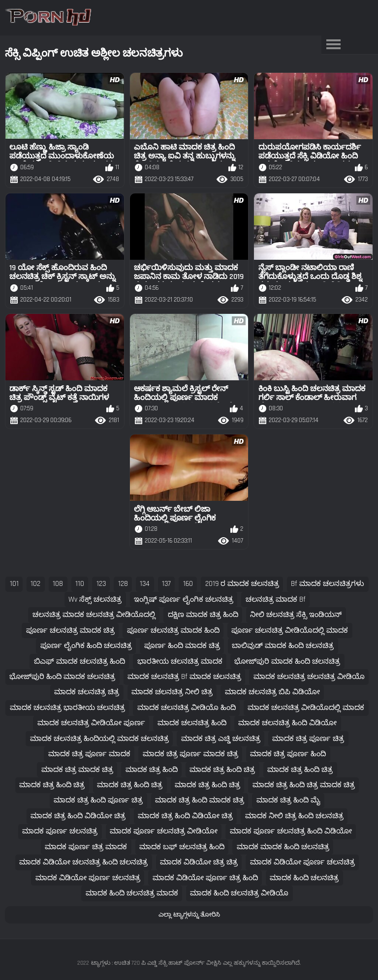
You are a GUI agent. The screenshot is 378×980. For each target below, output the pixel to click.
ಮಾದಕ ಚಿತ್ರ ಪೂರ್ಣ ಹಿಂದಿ (288, 754)
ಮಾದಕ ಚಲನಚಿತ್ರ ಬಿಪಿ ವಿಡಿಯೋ (272, 692)
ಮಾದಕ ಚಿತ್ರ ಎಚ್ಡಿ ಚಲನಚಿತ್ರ (221, 739)
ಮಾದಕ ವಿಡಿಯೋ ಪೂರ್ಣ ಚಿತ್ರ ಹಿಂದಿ (205, 878)
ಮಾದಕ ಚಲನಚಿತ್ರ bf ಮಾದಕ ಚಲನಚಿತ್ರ (184, 677)
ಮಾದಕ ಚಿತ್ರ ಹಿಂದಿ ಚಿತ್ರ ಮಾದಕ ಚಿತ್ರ (304, 785)
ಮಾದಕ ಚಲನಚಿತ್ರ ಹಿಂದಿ (192, 723)
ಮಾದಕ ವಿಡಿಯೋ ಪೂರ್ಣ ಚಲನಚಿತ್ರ (302, 862)
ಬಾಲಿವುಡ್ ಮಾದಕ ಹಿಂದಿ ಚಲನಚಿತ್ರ (283, 646)
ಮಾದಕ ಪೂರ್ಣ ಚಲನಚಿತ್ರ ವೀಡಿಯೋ (164, 831)
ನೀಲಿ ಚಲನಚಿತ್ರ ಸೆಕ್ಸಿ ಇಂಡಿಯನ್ (296, 615)
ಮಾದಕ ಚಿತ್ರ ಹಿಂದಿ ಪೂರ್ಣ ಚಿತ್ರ (98, 800)
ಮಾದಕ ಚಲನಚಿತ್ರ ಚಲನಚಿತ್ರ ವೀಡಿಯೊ (309, 677)
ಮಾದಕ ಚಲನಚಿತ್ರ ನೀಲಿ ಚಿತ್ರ (172, 692)
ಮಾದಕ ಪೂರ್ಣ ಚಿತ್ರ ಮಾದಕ (86, 847)
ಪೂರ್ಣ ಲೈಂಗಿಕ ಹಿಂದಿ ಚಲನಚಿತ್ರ (86, 646)
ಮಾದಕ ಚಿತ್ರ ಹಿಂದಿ (152, 770)
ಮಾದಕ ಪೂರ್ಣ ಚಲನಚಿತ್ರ (60, 831)
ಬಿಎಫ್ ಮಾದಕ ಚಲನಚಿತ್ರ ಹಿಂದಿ (79, 661)
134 (145, 584)
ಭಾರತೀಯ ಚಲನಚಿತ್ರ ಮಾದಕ (180, 661)
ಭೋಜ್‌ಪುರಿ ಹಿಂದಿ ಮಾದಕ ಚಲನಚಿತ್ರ (62, 677)
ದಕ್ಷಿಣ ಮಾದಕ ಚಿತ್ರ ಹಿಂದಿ (203, 615)
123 (101, 584)
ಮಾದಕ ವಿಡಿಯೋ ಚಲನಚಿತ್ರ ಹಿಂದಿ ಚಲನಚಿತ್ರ (83, 862)
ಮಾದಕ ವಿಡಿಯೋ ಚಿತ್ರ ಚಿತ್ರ (199, 862)
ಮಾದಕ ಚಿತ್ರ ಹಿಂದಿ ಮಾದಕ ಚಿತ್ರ (200, 800)
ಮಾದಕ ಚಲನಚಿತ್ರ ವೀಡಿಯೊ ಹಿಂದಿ (187, 708)
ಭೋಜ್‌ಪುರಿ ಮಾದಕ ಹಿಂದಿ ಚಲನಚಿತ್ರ (287, 661)
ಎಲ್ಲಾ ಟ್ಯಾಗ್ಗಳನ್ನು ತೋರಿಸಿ (189, 915)
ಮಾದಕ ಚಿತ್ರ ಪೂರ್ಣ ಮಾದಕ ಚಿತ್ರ (190, 754)
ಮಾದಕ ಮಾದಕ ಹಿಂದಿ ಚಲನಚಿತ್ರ (283, 847)
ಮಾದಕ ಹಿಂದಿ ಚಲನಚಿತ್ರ (304, 878)
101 (14, 584)
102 (35, 584)
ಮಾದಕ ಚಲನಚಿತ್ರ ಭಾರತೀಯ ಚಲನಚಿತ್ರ (67, 708)
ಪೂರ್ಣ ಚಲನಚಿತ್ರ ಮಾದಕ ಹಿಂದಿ (173, 630)
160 (188, 584)
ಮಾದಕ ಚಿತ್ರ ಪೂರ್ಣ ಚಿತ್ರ (308, 739)
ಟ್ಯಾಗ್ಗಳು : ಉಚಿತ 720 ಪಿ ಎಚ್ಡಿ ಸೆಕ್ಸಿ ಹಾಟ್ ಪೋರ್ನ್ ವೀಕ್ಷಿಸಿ (156, 963)
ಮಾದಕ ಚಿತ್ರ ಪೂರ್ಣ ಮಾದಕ (89, 754)
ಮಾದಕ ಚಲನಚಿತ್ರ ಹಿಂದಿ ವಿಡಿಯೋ (287, 723)
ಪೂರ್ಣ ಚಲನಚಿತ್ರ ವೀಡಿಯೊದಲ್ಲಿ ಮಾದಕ (290, 630)
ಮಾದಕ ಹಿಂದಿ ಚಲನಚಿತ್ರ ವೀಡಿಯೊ (239, 893)
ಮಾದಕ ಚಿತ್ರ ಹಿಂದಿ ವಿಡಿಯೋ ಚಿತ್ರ (78, 816)
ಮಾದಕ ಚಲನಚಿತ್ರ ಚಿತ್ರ (87, 692)
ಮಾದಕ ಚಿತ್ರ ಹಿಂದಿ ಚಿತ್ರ (222, 770)
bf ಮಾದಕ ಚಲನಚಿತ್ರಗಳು (328, 584)
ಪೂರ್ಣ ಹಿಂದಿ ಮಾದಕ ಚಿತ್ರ (182, 646)
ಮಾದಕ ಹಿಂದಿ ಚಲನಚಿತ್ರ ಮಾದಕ (132, 893)
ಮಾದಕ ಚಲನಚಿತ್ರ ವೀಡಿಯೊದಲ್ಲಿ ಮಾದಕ (306, 708)
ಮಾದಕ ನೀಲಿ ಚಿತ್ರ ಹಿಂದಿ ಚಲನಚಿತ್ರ (294, 816)
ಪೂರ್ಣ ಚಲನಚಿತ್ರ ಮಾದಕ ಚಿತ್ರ (70, 630)
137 (166, 584)
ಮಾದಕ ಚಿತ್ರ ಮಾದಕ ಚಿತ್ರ (77, 770)
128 (123, 584)
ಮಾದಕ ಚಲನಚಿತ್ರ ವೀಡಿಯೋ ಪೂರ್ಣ (91, 723)
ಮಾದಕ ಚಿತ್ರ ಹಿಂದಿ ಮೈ (288, 800)
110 (80, 584)
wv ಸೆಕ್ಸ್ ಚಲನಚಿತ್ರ (95, 599)
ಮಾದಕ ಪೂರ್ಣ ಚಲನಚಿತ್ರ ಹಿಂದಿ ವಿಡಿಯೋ (291, 831)
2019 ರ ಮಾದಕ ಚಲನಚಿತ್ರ (242, 584)
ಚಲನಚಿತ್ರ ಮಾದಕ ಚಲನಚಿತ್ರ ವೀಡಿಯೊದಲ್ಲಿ (94, 615)
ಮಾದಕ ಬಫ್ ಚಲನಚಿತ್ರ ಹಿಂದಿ (182, 847)
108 (58, 584)
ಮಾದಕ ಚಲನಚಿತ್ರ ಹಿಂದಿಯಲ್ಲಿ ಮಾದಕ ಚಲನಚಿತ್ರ (99, 739)
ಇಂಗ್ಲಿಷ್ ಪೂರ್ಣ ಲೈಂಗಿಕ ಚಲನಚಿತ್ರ (184, 599)
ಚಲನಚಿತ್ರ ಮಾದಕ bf (276, 599)
